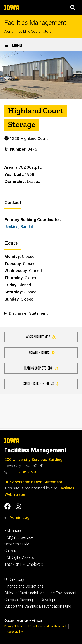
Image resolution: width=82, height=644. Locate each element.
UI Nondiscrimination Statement (33, 482)
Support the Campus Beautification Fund (38, 606)
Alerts (9, 31)
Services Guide (17, 544)
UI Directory (14, 579)
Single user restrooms (41, 383)
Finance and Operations (24, 586)
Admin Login (21, 517)
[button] (73, 8)
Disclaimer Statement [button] (28, 313)
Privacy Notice (13, 626)
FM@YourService (19, 537)
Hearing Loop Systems (41, 368)
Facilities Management (35, 23)
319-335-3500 (21, 472)
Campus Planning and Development (34, 600)
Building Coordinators (35, 31)
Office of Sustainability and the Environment (40, 593)
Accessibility (15, 632)
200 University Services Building (33, 460)
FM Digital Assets (19, 557)
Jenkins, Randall (19, 227)
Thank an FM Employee (24, 564)
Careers (11, 551)
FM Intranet (14, 531)
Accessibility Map (41, 336)
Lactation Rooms (41, 352)
